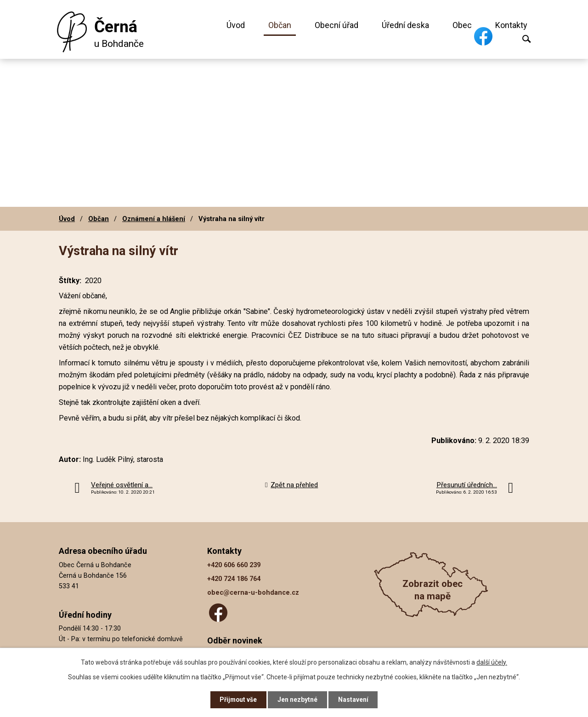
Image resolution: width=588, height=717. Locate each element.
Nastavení (354, 700)
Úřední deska (405, 25)
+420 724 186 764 (234, 579)
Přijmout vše (238, 700)
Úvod (236, 25)
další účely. (492, 662)
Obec (462, 25)
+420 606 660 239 (234, 565)
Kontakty (511, 25)
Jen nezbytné (298, 700)
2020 (93, 281)
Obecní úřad (336, 25)
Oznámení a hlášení (154, 219)
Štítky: (70, 281)
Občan (280, 25)
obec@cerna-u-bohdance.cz (253, 593)
